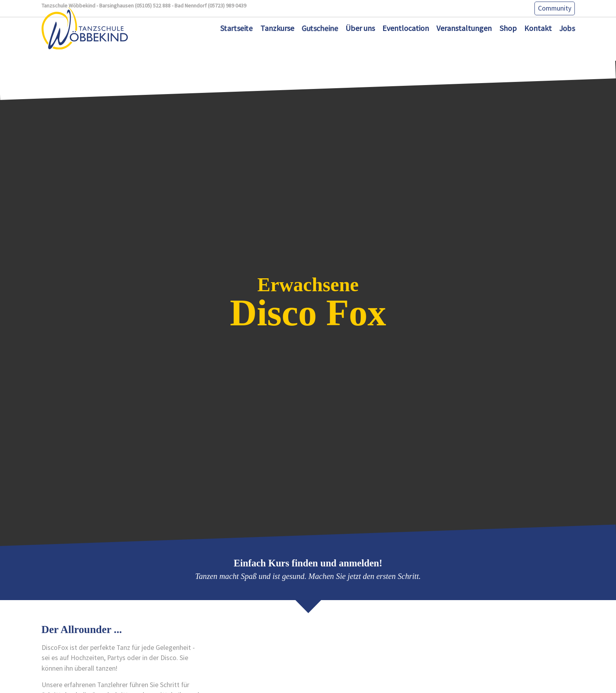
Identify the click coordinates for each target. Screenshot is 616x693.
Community (555, 8)
